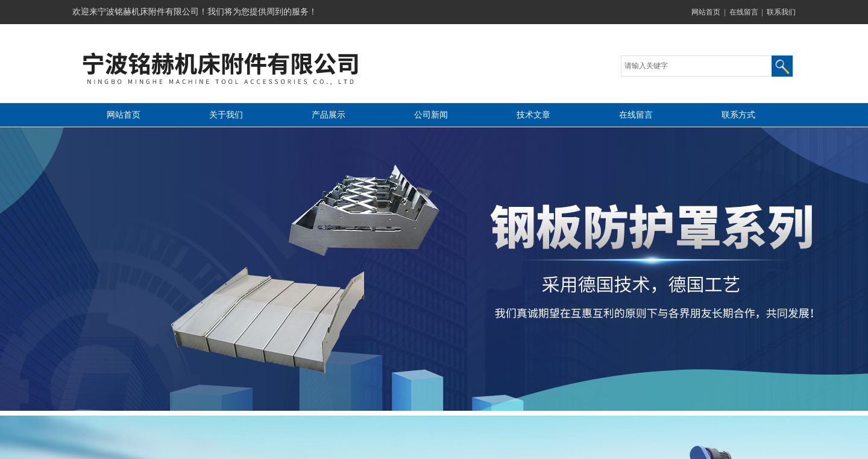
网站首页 (706, 12)
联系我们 (781, 12)
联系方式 (738, 115)
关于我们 (226, 115)
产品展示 (329, 115)
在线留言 (744, 12)
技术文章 (533, 115)
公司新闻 (431, 115)
